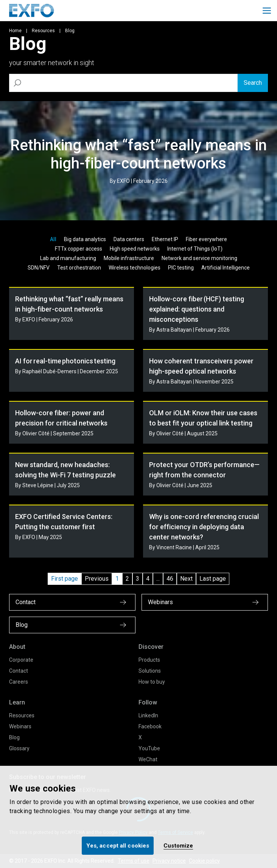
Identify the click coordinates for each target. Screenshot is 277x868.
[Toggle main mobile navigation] (267, 11)
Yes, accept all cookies (118, 846)
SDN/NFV (39, 268)
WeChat (148, 759)
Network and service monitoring (199, 258)
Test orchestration (79, 268)
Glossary (19, 748)
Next (186, 579)
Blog (14, 737)
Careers (19, 682)
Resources (43, 31)
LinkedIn (148, 715)
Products (149, 660)
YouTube (149, 748)
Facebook (150, 726)
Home (15, 31)
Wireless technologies (135, 268)
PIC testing (181, 268)
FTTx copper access (79, 249)
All (53, 239)
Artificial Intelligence (226, 268)
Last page (213, 579)
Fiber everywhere (206, 239)
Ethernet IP (165, 239)
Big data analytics (85, 239)
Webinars (20, 726)
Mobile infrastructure (129, 258)
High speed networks (135, 249)
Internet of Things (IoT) (195, 249)
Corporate (21, 660)
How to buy (152, 682)
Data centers (129, 239)
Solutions (150, 671)
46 (170, 579)
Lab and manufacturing (68, 258)
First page (65, 579)
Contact (19, 671)
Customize (178, 846)
